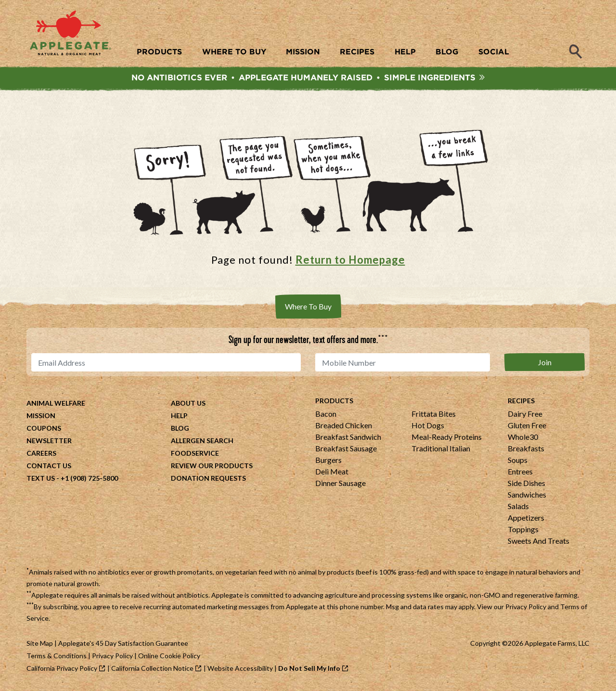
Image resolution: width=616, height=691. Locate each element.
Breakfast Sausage (346, 449)
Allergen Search (202, 441)
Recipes (521, 402)
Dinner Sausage (340, 484)
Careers (41, 454)
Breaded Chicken (344, 426)
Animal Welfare (56, 404)
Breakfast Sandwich (348, 438)
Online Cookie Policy (169, 657)
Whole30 (523, 438)
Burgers (328, 461)
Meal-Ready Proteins (447, 438)
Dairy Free (525, 415)
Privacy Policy (526, 608)
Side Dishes (526, 484)
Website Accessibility (240, 669)
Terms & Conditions (57, 657)
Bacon (326, 415)
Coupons (44, 429)
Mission (41, 416)
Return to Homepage (350, 261)
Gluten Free (527, 426)
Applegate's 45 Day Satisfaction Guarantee (123, 644)
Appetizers (526, 518)
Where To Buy (308, 307)
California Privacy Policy (62, 669)
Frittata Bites (434, 415)
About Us (188, 404)
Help (179, 416)
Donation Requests (208, 479)
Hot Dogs (428, 426)
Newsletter (49, 441)
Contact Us (49, 467)
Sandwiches (527, 495)
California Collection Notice (152, 669)
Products (334, 402)
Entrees (520, 472)
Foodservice (195, 454)
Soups (518, 461)
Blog (180, 429)
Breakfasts (526, 449)
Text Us (41, 479)
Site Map (40, 644)
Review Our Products (212, 467)
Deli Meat (332, 472)
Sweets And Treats (539, 542)
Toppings (523, 530)
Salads (518, 507)
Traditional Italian (441, 449)
